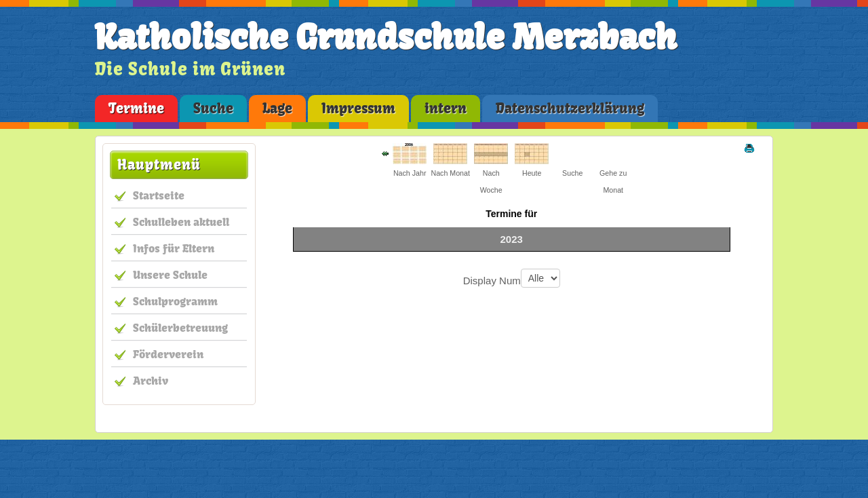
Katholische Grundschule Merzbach (386, 37)
